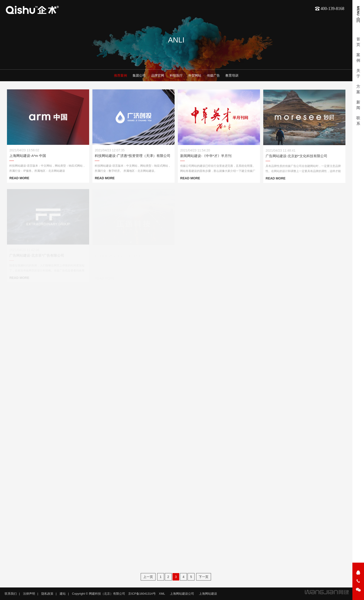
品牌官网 (158, 76)
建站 (63, 594)
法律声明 (29, 594)
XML (162, 594)
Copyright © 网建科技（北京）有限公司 (98, 594)
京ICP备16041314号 (142, 594)
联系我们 (11, 594)
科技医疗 (176, 76)
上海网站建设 (208, 594)
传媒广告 (213, 76)
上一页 (148, 577)
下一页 (204, 577)
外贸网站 (195, 76)
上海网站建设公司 (182, 594)
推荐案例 (120, 76)
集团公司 (139, 76)
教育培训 (232, 76)
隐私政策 (47, 594)
